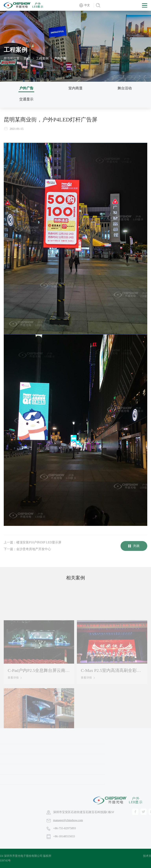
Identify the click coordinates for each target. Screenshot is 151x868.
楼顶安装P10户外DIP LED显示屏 (39, 546)
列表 (134, 550)
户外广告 (26, 88)
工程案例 (42, 58)
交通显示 (26, 99)
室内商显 (75, 88)
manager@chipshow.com (100, 820)
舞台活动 (125, 88)
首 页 (27, 58)
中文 (87, 5)
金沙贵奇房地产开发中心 (34, 553)
